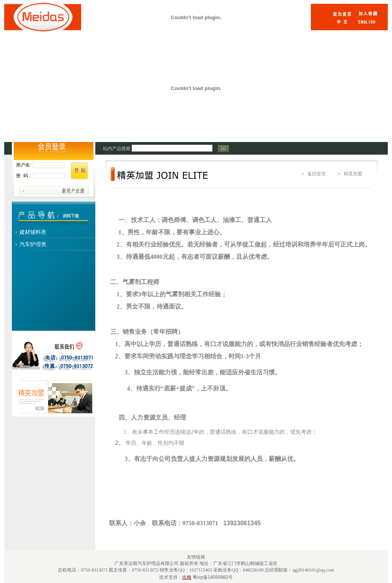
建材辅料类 (33, 232)
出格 (187, 577)
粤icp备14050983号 (213, 577)
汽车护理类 (33, 244)
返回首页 (317, 174)
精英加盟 (353, 174)
